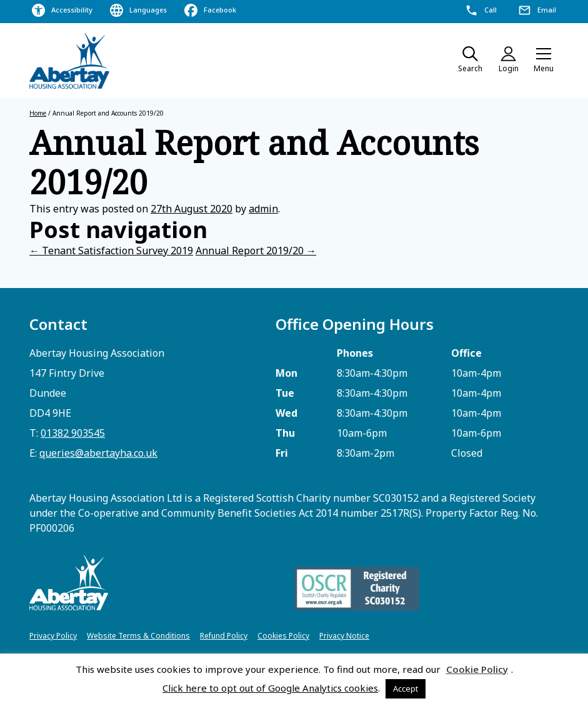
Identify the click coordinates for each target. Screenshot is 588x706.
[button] (544, 61)
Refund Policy (224, 636)
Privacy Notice (344, 636)
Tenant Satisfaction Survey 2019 (111, 251)
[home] (70, 61)
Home (38, 113)
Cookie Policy (477, 669)
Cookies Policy (283, 636)
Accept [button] (406, 689)
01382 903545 (73, 433)
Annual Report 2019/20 (256, 251)
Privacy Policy (53, 636)
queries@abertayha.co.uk (98, 453)
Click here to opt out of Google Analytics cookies (270, 688)
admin (263, 209)
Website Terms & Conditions (138, 636)
